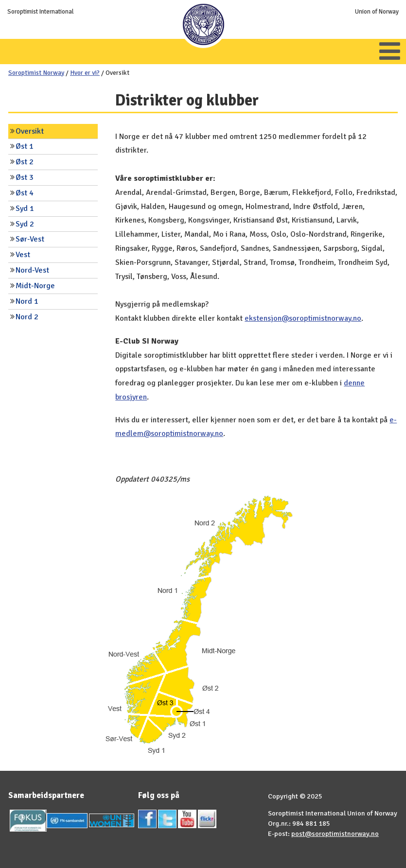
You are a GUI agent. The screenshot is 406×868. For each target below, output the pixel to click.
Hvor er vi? (85, 73)
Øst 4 (25, 193)
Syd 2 (25, 224)
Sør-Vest (30, 239)
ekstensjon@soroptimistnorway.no (303, 318)
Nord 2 (27, 317)
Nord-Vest (32, 270)
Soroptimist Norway (36, 73)
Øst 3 (25, 177)
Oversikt (30, 131)
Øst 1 (25, 146)
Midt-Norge (35, 286)
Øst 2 (25, 162)
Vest (23, 255)
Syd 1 (25, 208)
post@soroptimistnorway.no (335, 833)
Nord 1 (27, 301)
